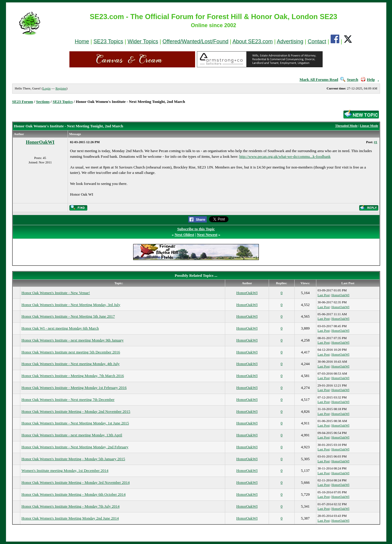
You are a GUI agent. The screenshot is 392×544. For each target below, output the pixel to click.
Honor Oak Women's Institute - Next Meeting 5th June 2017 (68, 316)
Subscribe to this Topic (196, 229)
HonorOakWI (40, 142)
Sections (43, 102)
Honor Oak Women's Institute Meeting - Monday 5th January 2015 (73, 459)
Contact (317, 41)
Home (82, 41)
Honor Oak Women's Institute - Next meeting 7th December (68, 399)
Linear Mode (369, 126)
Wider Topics (143, 41)
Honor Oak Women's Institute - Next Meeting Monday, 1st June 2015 (75, 423)
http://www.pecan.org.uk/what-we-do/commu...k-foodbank (285, 156)
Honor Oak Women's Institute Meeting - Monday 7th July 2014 (70, 506)
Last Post (324, 295)
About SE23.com (252, 41)
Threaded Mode (346, 126)
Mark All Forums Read (319, 79)
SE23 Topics (108, 41)
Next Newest (207, 235)
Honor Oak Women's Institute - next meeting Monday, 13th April (72, 435)
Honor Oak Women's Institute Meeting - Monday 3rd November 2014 (76, 482)
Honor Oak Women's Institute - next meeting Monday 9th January (73, 340)
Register (61, 88)
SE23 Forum (23, 102)
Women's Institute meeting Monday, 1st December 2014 (65, 470)
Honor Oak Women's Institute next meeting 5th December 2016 (71, 352)
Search (349, 79)
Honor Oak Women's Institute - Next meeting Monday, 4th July (71, 364)
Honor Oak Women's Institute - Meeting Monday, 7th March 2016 (73, 376)
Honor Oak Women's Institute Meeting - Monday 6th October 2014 (73, 494)
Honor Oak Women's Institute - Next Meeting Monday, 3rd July (71, 305)
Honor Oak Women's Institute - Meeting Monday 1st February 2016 (74, 388)
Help (368, 79)
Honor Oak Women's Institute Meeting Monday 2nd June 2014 (70, 518)
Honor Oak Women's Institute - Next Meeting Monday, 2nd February (75, 447)
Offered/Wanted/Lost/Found (196, 41)
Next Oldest (184, 235)
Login (46, 88)
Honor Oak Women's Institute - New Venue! (56, 293)
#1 (376, 142)
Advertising (290, 41)
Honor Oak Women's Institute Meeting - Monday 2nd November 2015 (76, 411)
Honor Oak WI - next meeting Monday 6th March (60, 328)
